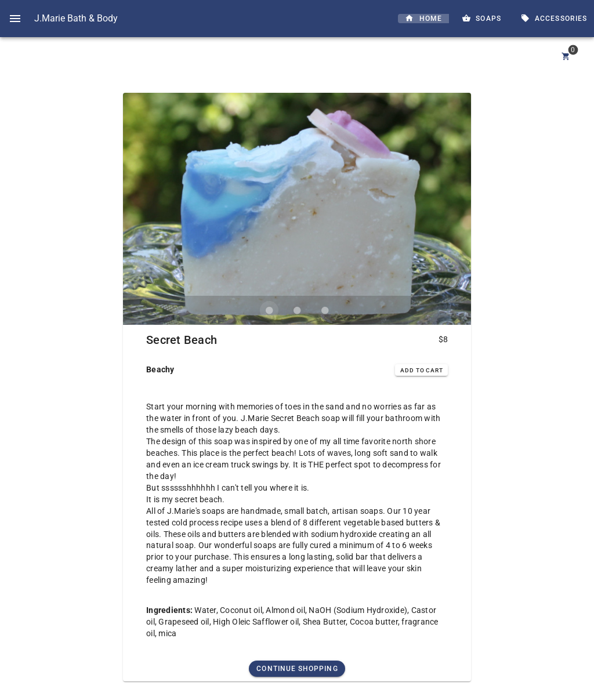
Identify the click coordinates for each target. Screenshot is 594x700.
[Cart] (566, 57)
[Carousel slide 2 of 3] (297, 310)
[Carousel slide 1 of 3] (269, 310)
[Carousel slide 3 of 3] (325, 310)
